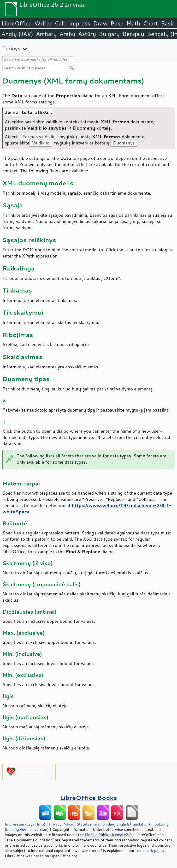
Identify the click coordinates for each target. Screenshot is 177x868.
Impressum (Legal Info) (25, 824)
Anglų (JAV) (17, 34)
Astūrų (87, 34)
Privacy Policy (61, 824)
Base (117, 23)
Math (133, 23)
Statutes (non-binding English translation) (113, 824)
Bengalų (133, 34)
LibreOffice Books (88, 798)
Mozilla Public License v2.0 (108, 835)
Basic (168, 23)
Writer (43, 23)
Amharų (46, 34)
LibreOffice (16, 23)
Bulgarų (109, 34)
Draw (100, 23)
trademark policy (150, 850)
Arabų (67, 34)
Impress (80, 23)
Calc (60, 23)
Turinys (11, 48)
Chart (150, 23)
